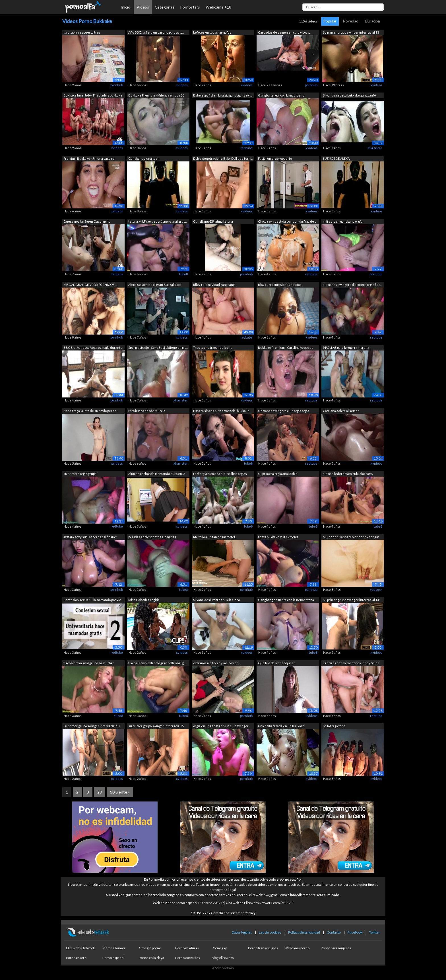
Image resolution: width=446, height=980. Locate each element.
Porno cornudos (188, 958)
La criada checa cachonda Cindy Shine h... (351, 664)
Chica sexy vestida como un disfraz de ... (287, 221)
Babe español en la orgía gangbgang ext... (223, 95)
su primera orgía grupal (80, 474)
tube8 (183, 274)
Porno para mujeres (336, 948)
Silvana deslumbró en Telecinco (216, 600)
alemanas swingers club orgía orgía (284, 411)
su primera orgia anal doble (278, 474)
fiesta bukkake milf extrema (278, 537)
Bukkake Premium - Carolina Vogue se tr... (286, 348)
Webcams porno (297, 948)
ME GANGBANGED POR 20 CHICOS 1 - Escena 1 (91, 285)
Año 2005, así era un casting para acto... (156, 32)
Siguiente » (120, 792)
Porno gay (219, 948)
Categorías (165, 7)
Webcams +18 (218, 7)
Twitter (375, 932)
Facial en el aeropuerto (275, 158)
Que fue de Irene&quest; (277, 663)
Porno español (113, 958)
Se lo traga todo (334, 726)
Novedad (351, 21)
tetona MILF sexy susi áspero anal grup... (158, 221)
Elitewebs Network (80, 948)
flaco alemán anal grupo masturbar (89, 663)
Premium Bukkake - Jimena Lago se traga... (89, 159)
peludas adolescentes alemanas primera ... (152, 537)
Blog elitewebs (223, 958)
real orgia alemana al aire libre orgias (220, 474)
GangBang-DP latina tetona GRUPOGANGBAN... (213, 222)
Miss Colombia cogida (144, 600)
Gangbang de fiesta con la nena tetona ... (287, 600)
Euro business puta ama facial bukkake (221, 411)
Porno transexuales (263, 948)
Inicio (125, 7)
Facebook (355, 932)
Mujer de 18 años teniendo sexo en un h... (351, 537)
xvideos (182, 85)
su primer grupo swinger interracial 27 (156, 726)
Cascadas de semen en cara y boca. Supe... (284, 33)
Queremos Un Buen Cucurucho (87, 221)
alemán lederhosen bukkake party (348, 474)
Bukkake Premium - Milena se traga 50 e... (156, 96)
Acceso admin (223, 968)
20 (100, 792)
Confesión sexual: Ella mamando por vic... (93, 600)
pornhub (117, 85)
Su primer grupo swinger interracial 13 (351, 32)
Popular (330, 21)
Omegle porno (150, 948)
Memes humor (114, 948)
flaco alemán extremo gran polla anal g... (157, 663)
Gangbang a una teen (144, 158)
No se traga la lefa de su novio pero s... (91, 411)
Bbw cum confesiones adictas (280, 285)
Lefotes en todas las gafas (212, 32)
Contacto (334, 932)
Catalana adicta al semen (341, 411)
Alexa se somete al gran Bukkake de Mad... (155, 285)
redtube (246, 148)
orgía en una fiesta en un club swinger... (222, 726)
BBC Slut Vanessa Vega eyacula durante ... (93, 348)
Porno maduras (187, 948)
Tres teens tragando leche (213, 347)
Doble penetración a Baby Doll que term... (223, 158)
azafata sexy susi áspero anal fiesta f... (91, 537)
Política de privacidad (304, 932)
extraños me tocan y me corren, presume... (216, 664)
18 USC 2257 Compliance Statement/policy (223, 913)
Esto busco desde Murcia (147, 411)
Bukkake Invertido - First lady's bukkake (93, 95)
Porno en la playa (151, 958)
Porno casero (76, 958)
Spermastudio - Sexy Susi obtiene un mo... (158, 347)
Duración (372, 21)
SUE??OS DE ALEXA (336, 158)
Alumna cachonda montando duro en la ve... (157, 474)
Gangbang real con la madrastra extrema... (281, 96)
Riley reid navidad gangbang (214, 285)
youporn (376, 590)
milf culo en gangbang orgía (343, 221)
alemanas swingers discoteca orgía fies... (352, 285)
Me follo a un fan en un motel (214, 537)
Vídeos (143, 7)
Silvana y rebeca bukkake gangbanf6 (349, 95)
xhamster (375, 148)
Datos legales (242, 932)
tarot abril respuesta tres (82, 32)
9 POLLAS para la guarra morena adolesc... (346, 348)
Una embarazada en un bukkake (281, 726)
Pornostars (190, 7)
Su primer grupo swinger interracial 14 (351, 600)
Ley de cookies (270, 932)
